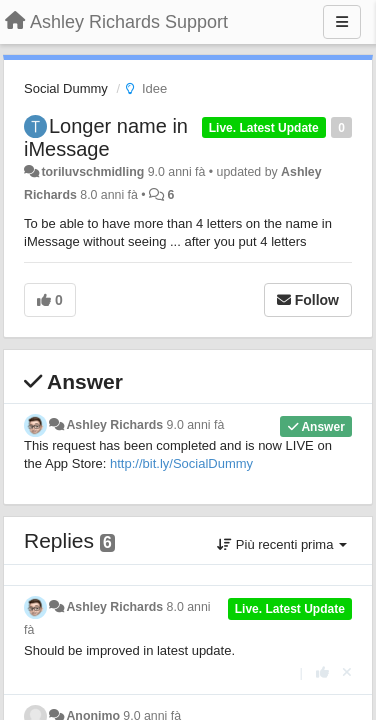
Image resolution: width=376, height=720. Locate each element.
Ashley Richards (114, 425)
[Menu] (342, 22)
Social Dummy (66, 88)
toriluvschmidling (92, 172)
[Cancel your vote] (347, 672)
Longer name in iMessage (106, 137)
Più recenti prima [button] (282, 544)
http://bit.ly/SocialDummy (181, 463)
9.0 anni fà (196, 425)
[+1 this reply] (322, 672)
